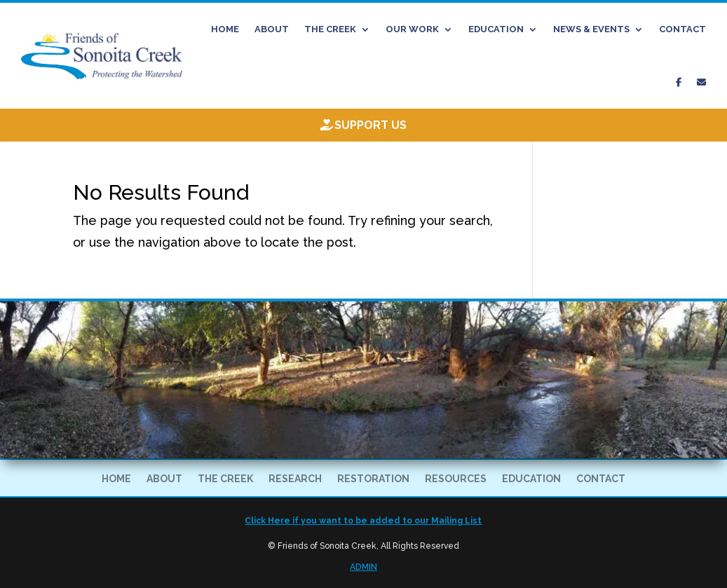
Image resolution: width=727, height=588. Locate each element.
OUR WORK (412, 29)
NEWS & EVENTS (591, 29)
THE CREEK (330, 29)
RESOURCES (456, 479)
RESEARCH (295, 479)
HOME (225, 29)
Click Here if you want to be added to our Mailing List (363, 521)
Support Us (371, 125)
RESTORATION (373, 479)
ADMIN (363, 567)
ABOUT (272, 29)
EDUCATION (496, 29)
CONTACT (682, 29)
